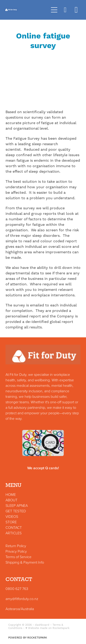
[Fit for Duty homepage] (27, 10)
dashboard (42, 625)
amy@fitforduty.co (19, 599)
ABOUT (11, 500)
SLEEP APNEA (17, 505)
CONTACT (14, 527)
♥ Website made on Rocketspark (47, 628)
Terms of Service (18, 557)
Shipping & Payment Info (25, 562)
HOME (11, 494)
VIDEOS (12, 516)
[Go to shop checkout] (76, 10)
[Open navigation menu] (54, 10)
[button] (65, 10)
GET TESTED (16, 511)
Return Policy (16, 546)
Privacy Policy (16, 551)
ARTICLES (14, 533)
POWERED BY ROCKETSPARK (28, 638)
